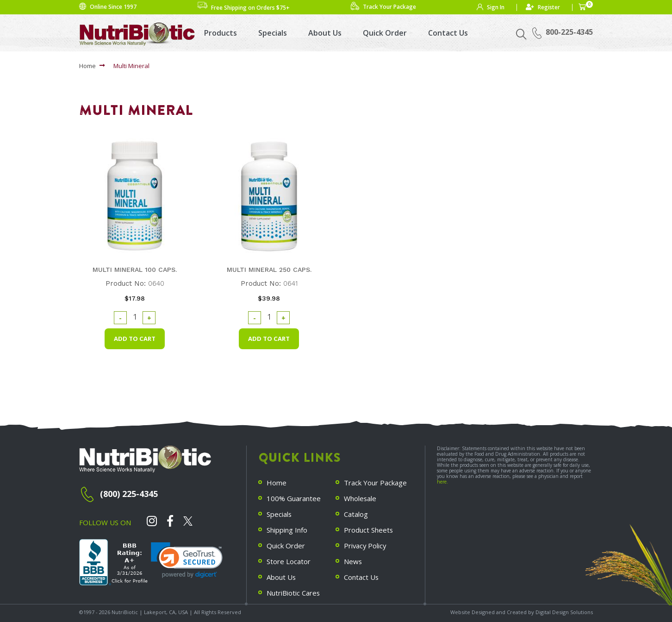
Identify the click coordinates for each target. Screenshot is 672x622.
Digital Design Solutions (564, 611)
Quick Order (385, 33)
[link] (187, 561)
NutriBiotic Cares (293, 590)
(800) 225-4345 (129, 494)
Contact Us (448, 33)
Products (221, 33)
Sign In (496, 7)
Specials (273, 33)
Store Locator (289, 559)
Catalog (356, 513)
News (353, 559)
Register (549, 7)
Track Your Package (375, 483)
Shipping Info (287, 528)
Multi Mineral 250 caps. (269, 270)
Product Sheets (369, 528)
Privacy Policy (366, 544)
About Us (325, 33)
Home (87, 66)
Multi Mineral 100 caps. (135, 270)
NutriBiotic (125, 611)
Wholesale (360, 498)
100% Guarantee (294, 498)
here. (442, 482)
